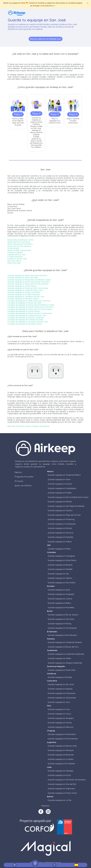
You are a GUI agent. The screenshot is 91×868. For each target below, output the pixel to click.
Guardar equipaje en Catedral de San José (25, 290)
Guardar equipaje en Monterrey (61, 519)
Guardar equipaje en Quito (59, 590)
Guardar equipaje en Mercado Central (23, 299)
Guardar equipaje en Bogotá (60, 565)
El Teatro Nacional (15, 257)
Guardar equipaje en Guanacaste (62, 698)
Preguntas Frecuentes (24, 477)
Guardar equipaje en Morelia (60, 528)
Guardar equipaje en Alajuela (60, 689)
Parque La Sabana (15, 252)
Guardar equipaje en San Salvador (62, 635)
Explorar (18, 472)
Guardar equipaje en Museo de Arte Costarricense (28, 288)
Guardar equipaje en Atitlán (59, 658)
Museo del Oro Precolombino (19, 246)
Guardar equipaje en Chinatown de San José (26, 297)
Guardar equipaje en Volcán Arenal (22, 286)
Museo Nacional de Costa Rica (20, 244)
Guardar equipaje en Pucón (59, 775)
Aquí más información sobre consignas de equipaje (28, 426)
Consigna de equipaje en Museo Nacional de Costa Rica (30, 307)
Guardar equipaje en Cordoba (61, 759)
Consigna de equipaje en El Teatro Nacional (25, 320)
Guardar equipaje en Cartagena (61, 556)
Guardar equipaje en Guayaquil (61, 594)
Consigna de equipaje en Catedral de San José (27, 316)
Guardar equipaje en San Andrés (62, 583)
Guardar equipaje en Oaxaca (60, 510)
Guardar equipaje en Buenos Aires (62, 746)
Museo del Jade (14, 263)
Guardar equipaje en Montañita (61, 608)
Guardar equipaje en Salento (60, 578)
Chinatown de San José (17, 259)
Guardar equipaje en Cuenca (60, 599)
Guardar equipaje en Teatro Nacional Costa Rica (27, 276)
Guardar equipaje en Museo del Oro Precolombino (28, 284)
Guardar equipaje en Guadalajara (62, 488)
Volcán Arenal (13, 248)
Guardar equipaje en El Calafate (61, 764)
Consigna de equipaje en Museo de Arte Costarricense (30, 313)
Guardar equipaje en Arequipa (61, 718)
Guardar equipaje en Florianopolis (62, 628)
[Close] (88, 3)
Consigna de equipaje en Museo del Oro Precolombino (30, 309)
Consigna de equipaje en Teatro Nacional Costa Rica (29, 301)
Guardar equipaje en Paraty (60, 624)
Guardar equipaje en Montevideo (62, 734)
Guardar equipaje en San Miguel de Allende (66, 506)
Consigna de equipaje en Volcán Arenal (24, 311)
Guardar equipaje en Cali (58, 574)
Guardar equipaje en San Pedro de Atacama (67, 780)
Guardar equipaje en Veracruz (61, 533)
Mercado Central (14, 261)
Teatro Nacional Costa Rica (19, 242)
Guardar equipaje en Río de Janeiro (63, 615)
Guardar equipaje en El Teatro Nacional (24, 294)
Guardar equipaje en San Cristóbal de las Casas (68, 497)
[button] (76, 865)
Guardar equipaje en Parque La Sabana (24, 292)
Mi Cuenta (19, 481)
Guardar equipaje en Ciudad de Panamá (65, 642)
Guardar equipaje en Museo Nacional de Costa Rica (29, 282)
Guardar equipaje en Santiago (61, 771)
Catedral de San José (16, 255)
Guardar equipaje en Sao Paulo (61, 619)
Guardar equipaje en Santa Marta (62, 560)
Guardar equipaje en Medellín (60, 569)
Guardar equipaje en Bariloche (61, 755)
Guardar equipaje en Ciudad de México (64, 475)
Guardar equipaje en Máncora (60, 727)
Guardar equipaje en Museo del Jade (23, 278)
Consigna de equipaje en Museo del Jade (24, 303)
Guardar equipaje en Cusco (59, 714)
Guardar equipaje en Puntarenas (62, 693)
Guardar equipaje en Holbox (60, 542)
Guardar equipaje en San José (61, 684)
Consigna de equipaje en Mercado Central (25, 324)
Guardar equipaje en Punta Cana (62, 670)
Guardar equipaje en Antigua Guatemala (65, 663)
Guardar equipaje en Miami (59, 549)
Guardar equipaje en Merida (60, 502)
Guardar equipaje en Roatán (60, 677)
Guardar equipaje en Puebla (60, 493)
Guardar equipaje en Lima (59, 709)
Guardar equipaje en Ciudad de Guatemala (66, 654)
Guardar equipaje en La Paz (60, 800)
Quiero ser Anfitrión (23, 486)
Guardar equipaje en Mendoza (61, 750)
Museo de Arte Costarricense (19, 250)
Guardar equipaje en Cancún (60, 484)
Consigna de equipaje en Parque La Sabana (26, 318)
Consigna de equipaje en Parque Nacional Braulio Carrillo (31, 305)
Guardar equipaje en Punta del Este (63, 739)
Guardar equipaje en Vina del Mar (62, 784)
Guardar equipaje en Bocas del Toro (63, 647)
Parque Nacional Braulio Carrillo (20, 240)
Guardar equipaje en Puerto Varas (62, 793)
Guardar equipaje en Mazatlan (60, 537)
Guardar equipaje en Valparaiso (61, 789)
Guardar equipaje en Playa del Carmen (64, 515)
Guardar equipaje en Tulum (59, 479)
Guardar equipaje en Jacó (59, 702)
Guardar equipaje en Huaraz (60, 723)
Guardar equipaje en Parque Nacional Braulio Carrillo (29, 280)
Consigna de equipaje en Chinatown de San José (28, 322)
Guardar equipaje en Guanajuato (62, 524)
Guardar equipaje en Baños (59, 603)
